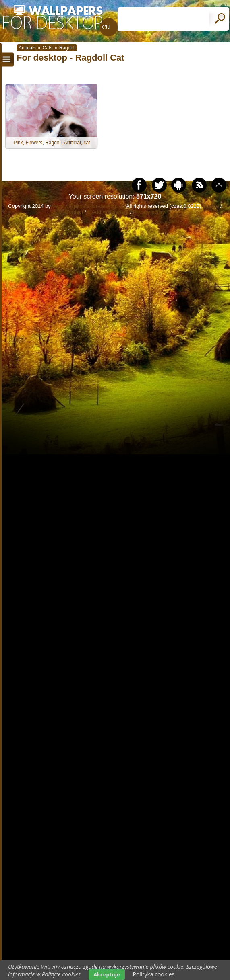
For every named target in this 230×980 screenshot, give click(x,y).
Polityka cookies (154, 974)
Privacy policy (149, 212)
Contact (74, 212)
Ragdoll (67, 48)
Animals (27, 48)
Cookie (211, 206)
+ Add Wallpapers (108, 212)
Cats (47, 48)
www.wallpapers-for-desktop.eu (88, 206)
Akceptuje (107, 974)
